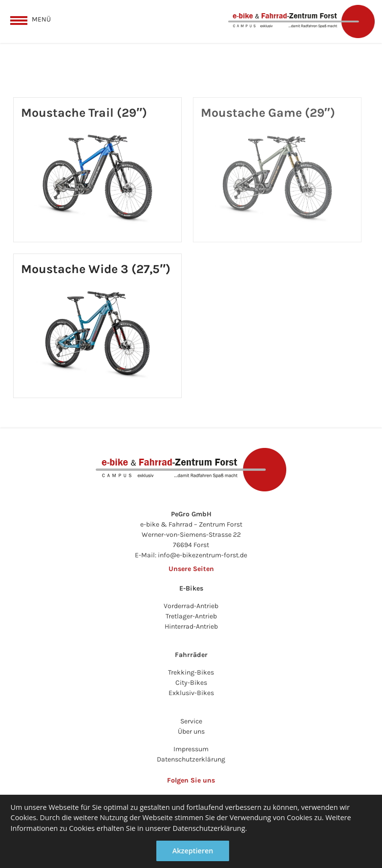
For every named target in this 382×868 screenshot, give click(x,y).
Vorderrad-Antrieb (191, 606)
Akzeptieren (193, 851)
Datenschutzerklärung (191, 759)
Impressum (191, 749)
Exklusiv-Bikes (191, 693)
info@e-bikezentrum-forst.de (202, 555)
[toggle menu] (31, 19)
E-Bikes (191, 588)
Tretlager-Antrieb (191, 616)
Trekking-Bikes (191, 672)
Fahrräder (191, 655)
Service (191, 721)
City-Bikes (191, 683)
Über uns (191, 731)
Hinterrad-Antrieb (191, 626)
